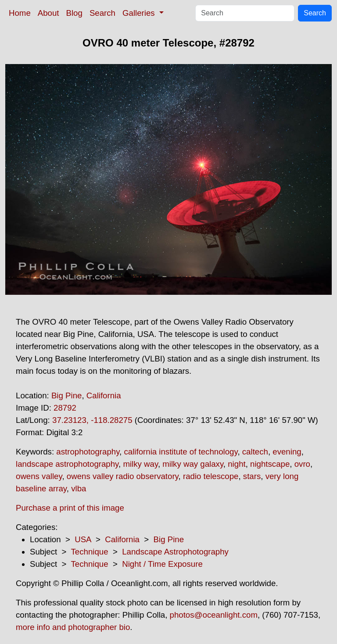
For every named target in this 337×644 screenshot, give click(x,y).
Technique (90, 552)
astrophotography (88, 452)
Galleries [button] (140, 13)
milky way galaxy (193, 464)
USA (83, 539)
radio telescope (211, 476)
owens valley (39, 476)
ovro (302, 464)
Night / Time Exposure (162, 564)
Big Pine (67, 395)
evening (287, 452)
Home (20, 13)
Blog (74, 13)
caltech (255, 452)
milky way (140, 464)
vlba (79, 488)
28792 (65, 408)
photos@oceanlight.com (214, 615)
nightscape (270, 464)
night (237, 464)
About (48, 13)
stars (252, 476)
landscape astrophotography (67, 464)
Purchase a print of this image (70, 508)
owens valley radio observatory (123, 476)
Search (102, 13)
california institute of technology (181, 452)
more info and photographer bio (73, 627)
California (104, 395)
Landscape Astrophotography (175, 552)
